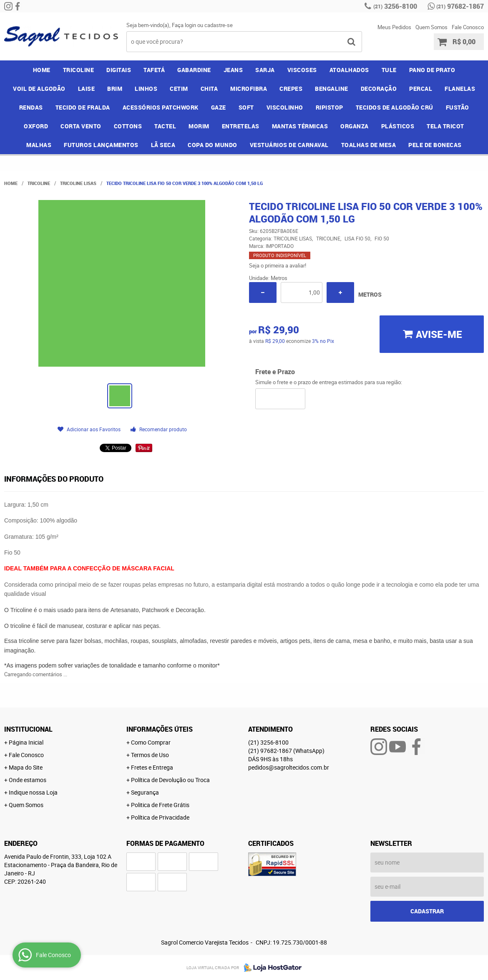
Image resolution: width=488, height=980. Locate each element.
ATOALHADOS (349, 70)
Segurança (145, 792)
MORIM (199, 126)
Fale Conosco (468, 27)
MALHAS (39, 145)
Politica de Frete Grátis (160, 805)
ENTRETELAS (241, 126)
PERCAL (421, 89)
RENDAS (31, 107)
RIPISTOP (330, 107)
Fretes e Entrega (152, 767)
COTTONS (128, 126)
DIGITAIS (119, 70)
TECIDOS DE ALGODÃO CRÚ (395, 107)
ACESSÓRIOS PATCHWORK (161, 107)
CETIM (179, 89)
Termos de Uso (150, 755)
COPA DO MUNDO (213, 145)
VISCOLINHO (285, 107)
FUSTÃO (458, 107)
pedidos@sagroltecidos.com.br (289, 767)
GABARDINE (194, 70)
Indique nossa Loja (33, 792)
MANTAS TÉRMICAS (300, 126)
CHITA (209, 89)
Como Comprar (151, 742)
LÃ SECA (163, 145)
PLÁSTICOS (398, 126)
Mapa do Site (26, 767)
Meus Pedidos (394, 27)
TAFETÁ (154, 70)
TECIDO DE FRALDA (83, 107)
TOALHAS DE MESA (369, 145)
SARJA (265, 70)
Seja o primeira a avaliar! (278, 265)
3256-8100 (395, 6)
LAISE (87, 89)
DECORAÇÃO (379, 89)
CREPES (291, 89)
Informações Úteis (160, 729)
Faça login (184, 25)
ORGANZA (355, 126)
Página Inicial (26, 742)
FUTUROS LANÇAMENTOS (101, 145)
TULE (389, 70)
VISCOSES (302, 70)
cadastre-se (219, 25)
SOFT (246, 107)
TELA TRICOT (445, 126)
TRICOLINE (79, 70)
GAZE (219, 107)
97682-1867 (460, 6)
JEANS (233, 70)
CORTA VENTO (81, 126)
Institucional (28, 729)
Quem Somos (431, 27)
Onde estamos (28, 780)
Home (42, 70)
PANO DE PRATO (432, 70)
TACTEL (165, 126)
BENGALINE (332, 89)
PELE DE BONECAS (435, 145)
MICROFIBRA (249, 89)
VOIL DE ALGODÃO (39, 89)
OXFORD (36, 126)
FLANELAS (460, 89)
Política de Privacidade (160, 817)
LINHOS (146, 89)
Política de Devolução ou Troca (170, 780)
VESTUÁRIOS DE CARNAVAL (289, 145)
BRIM (115, 89)
